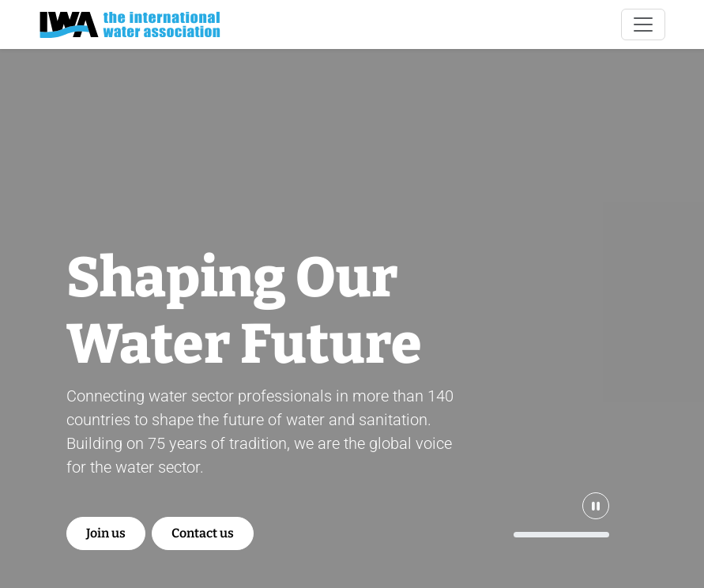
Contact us (203, 533)
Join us (106, 533)
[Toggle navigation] (643, 24)
